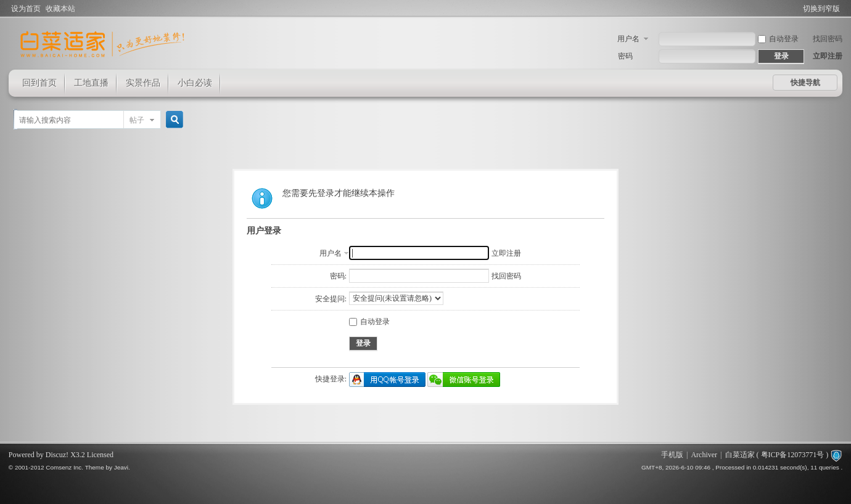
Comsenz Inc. (64, 467)
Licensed (100, 455)
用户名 (628, 39)
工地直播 (91, 83)
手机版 (672, 455)
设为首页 (26, 9)
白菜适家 (740, 455)
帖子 (137, 120)
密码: (338, 276)
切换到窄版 (821, 9)
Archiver (704, 455)
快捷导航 (805, 83)
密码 (625, 56)
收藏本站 (60, 9)
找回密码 (828, 39)
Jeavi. (122, 467)
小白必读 (195, 83)
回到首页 (39, 83)
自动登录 (778, 39)
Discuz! (57, 455)
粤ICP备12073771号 (793, 455)
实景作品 (143, 83)
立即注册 (828, 56)
